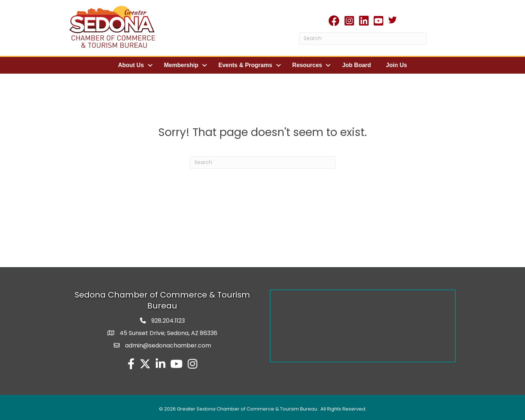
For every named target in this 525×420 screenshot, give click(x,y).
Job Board (356, 65)
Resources (307, 65)
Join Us (397, 65)
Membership (181, 65)
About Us (131, 65)
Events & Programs (245, 65)
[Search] (363, 39)
